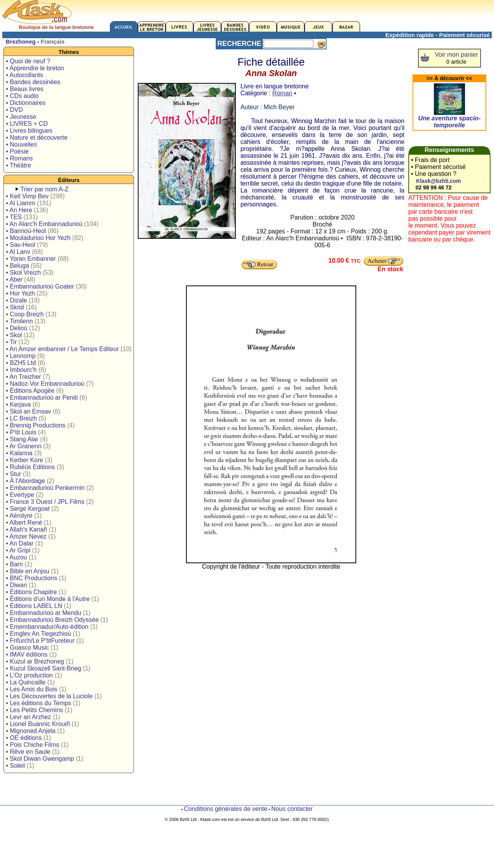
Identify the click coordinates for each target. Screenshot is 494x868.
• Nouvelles (21, 144)
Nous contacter (292, 809)
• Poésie (17, 151)
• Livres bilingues (29, 131)
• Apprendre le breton (35, 68)
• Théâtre (18, 165)
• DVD (14, 110)
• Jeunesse (21, 117)
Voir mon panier (457, 55)
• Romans (19, 158)
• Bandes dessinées (33, 82)
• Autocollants (24, 75)
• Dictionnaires (26, 103)
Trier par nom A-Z (45, 189)
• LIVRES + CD (27, 124)
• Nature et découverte (36, 138)
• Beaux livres (25, 89)
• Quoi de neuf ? (28, 61)
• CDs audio (22, 96)
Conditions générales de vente (226, 809)
